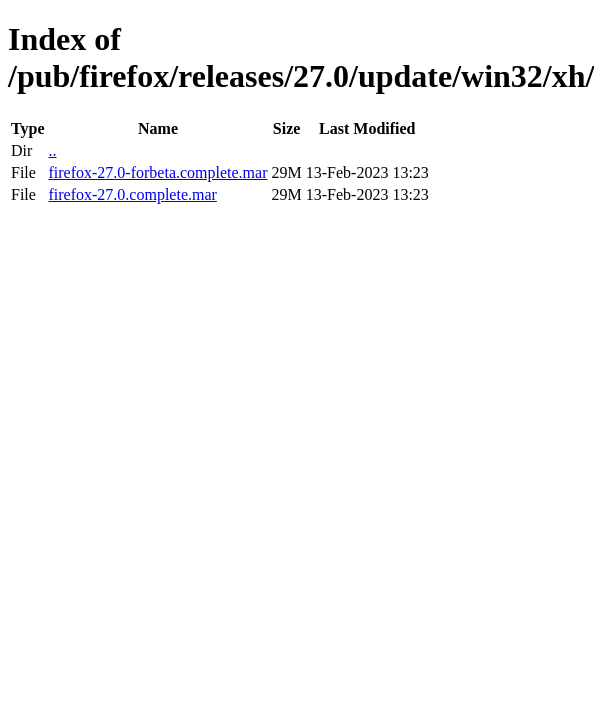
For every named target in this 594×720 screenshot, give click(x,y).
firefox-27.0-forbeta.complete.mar (157, 172)
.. (52, 150)
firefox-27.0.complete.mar (132, 194)
